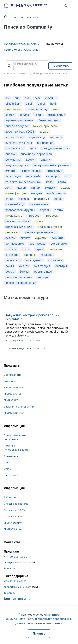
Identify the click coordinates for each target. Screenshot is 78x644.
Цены (7, 462)
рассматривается (17, 221)
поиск (58, 199)
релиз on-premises (50, 227)
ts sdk (38, 115)
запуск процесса (17, 165)
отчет (9, 199)
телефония (13, 260)
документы (13, 160)
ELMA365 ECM (12, 400)
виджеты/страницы (19, 143)
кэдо (49, 182)
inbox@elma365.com (16, 562)
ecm (37, 98)
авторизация (56, 115)
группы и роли (15, 148)
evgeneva (18, 340)
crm (17, 98)
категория (53, 176)
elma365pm (13, 104)
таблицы (46, 255)
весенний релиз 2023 (20, 132)
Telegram (9, 568)
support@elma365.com (17, 587)
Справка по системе (16, 504)
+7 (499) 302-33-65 (15, 557)
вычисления (45, 143)
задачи (45, 160)
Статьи (8, 469)
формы (24, 272)
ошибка (24, 199)
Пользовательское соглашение (15, 437)
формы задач (43, 272)
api (7, 98)
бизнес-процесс (17, 126)
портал (45, 210)
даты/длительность (55, 148)
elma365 (51, 98)
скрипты (41, 238)
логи (8, 188)
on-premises (13, 109)
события (57, 238)
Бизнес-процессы (15, 388)
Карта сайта (11, 475)
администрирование (19, 120)
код (68, 176)
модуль (66, 188)
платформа (42, 199)
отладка (36, 193)
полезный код (15, 204)
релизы (10, 238)
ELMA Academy (13, 523)
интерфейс (34, 176)
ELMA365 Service (14, 413)
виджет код (37, 137)
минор (36, 188)
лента (62, 182)
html (53, 104)
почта (59, 210)
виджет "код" (15, 137)
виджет (45, 132)
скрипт (25, 238)
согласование (15, 244)
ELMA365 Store (13, 529)
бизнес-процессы (45, 126)
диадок (10, 154)
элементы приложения (21, 283)
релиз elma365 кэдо (19, 227)
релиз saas (13, 232)
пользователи (39, 204)
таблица (29, 255)
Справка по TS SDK (15, 510)
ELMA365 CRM (12, 394)
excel (41, 104)
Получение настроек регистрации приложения (32, 317)
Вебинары (10, 497)
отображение (57, 193)
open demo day (37, 109)
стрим (39, 249)
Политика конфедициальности (16, 448)
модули (50, 188)
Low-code (10, 381)
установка (55, 260)
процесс (33, 216)
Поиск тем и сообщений (22, 50)
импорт (10, 171)
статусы (11, 249)
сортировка (37, 244)
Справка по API (13, 516)
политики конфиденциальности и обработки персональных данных (39, 619)
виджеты (56, 137)
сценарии (55, 249)
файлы (10, 266)
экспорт (43, 277)
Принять (39, 633)
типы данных (34, 260)
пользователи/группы (20, 210)
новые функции (16, 193)
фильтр (24, 266)
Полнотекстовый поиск (22, 44)
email (29, 104)
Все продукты (12, 375)
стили (26, 249)
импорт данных (31, 171)
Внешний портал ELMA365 (19, 407)
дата (33, 148)
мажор (21, 188)
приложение (14, 216)
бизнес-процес (49, 120)
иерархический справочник (52, 165)
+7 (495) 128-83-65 (15, 581)
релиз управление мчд (41, 232)
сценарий (12, 255)
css (27, 98)
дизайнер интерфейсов (36, 154)
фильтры (61, 266)
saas (56, 109)
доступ (31, 160)
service (24, 115)
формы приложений (19, 277)
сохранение (59, 244)
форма (10, 272)
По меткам (54, 44)
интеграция (13, 176)
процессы (51, 216)
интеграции (54, 171)
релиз (39, 221)
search (10, 115)
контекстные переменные (23, 182)
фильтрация (42, 266)
